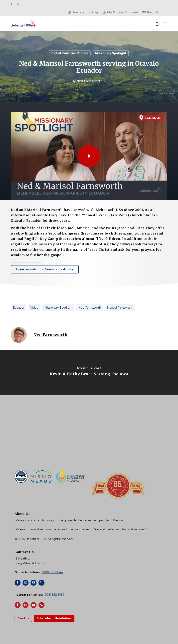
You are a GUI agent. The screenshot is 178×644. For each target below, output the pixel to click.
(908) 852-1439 (54, 595)
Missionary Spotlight (111, 53)
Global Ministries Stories (70, 53)
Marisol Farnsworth (120, 308)
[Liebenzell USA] (89, 438)
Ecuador (19, 308)
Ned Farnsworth (89, 81)
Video (34, 308)
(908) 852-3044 (52, 572)
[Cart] (157, 24)
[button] (165, 24)
